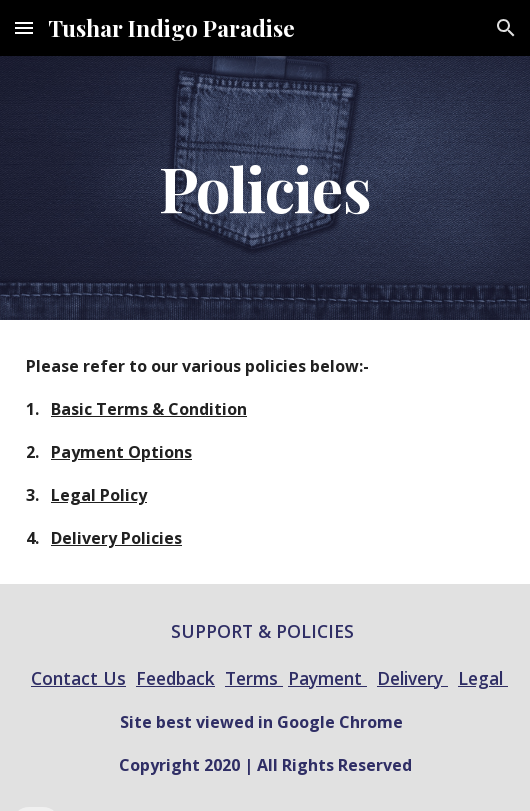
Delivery (412, 678)
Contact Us (78, 678)
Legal (483, 678)
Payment (327, 678)
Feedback (175, 678)
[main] (265, 188)
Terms (254, 678)
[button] (24, 27)
